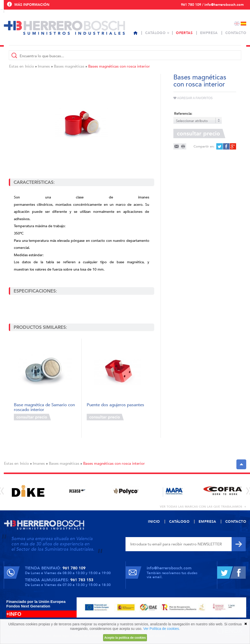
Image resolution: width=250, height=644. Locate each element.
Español (243, 24)
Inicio (29, 66)
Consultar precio (32, 417)
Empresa (209, 33)
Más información (32, 5)
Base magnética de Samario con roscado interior (44, 407)
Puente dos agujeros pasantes (115, 405)
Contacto (236, 33)
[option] (28, 491)
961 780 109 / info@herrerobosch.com (212, 5)
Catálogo (155, 33)
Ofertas (184, 33)
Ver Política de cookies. (162, 629)
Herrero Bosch (64, 28)
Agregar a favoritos (193, 98)
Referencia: (183, 114)
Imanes (44, 66)
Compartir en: (204, 147)
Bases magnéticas (69, 66)
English (237, 24)
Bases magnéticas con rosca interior (119, 66)
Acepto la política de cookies (125, 638)
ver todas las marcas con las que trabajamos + (203, 507)
